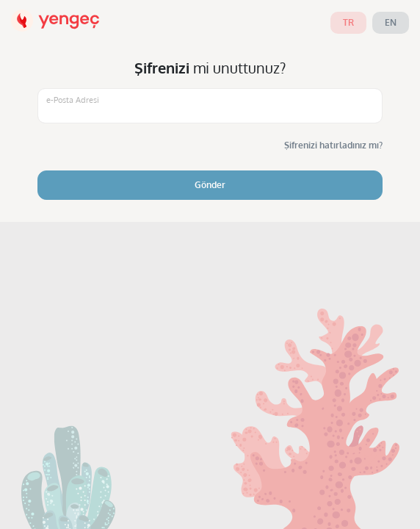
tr (348, 22)
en (391, 22)
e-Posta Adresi (73, 100)
